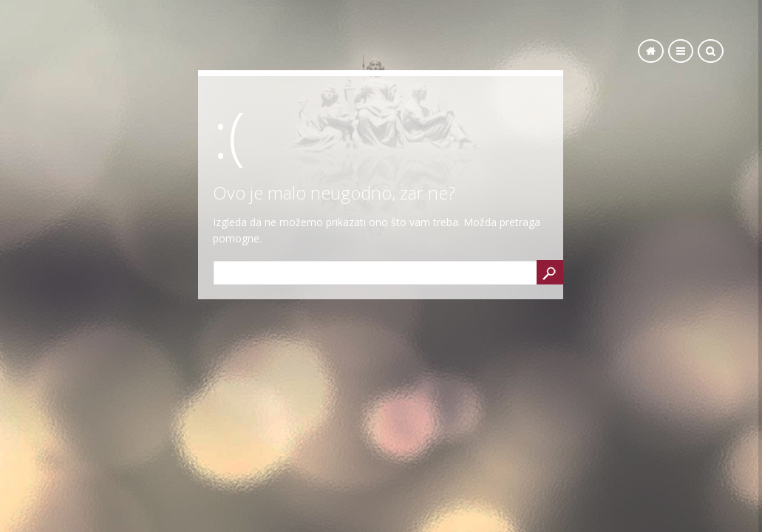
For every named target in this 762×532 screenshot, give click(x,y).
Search (550, 272)
